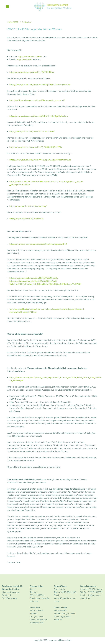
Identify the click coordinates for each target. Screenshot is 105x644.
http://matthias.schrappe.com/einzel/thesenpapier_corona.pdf (37, 100)
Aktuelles (27, 22)
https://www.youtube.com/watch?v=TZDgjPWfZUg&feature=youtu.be (40, 160)
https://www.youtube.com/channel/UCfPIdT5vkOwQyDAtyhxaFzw (39, 116)
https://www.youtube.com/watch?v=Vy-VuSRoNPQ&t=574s (36, 147)
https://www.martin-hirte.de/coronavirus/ (28, 206)
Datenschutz (66, 640)
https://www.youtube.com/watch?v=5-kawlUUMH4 (32, 131)
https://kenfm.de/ (24, 59)
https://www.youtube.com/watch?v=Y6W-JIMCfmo (32, 72)
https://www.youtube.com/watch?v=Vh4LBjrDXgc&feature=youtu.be (40, 85)
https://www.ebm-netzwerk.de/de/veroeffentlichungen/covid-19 (38, 244)
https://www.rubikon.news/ (30, 56)
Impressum (54, 640)
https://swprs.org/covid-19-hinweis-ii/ (26, 219)
